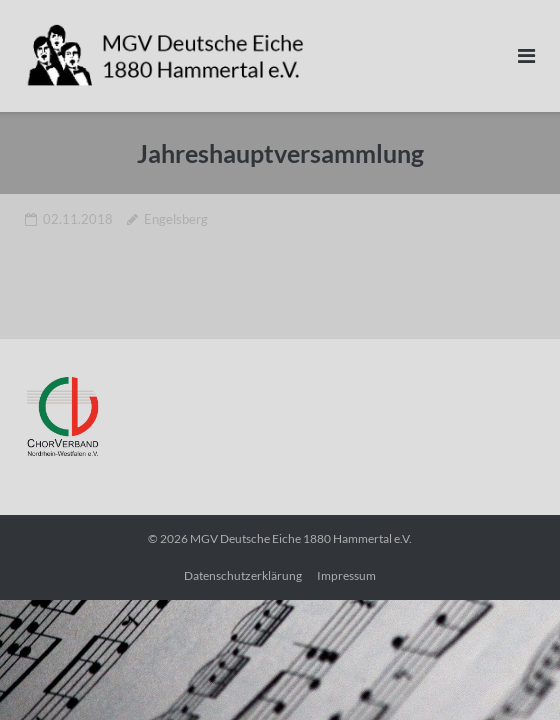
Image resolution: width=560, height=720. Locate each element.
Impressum (346, 575)
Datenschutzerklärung (243, 575)
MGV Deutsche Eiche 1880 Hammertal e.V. (301, 538)
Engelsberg (176, 219)
